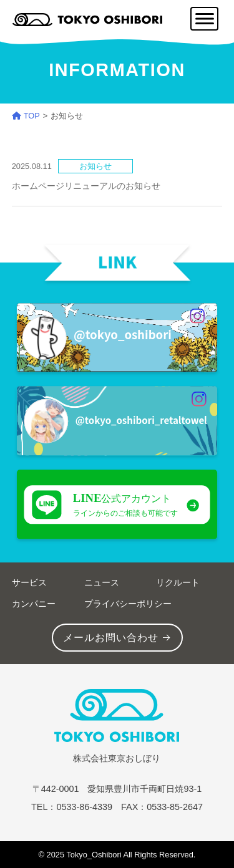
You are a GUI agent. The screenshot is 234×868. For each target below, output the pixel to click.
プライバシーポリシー (128, 604)
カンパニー (34, 604)
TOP (26, 116)
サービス (29, 582)
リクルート (178, 582)
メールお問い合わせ (111, 638)
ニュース (102, 582)
